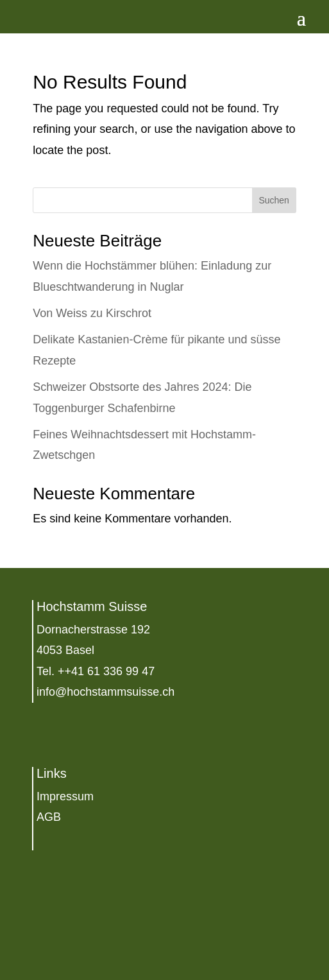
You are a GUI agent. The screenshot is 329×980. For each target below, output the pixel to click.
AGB (49, 817)
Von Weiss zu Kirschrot (92, 313)
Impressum (65, 796)
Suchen (274, 200)
